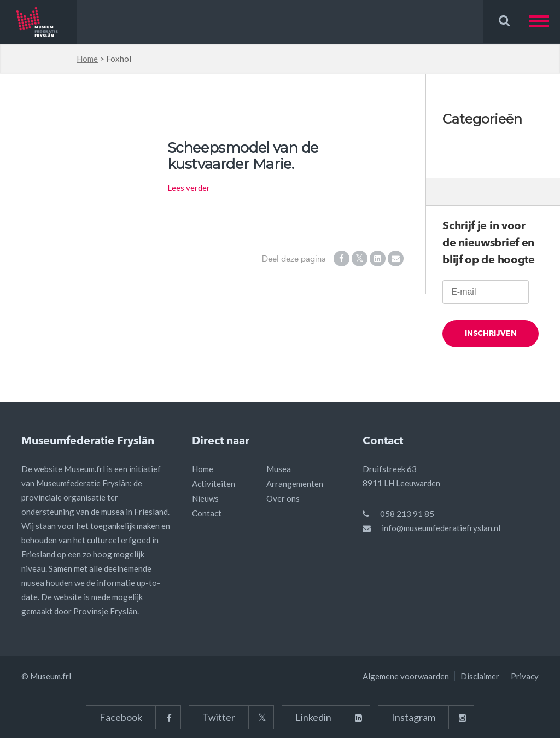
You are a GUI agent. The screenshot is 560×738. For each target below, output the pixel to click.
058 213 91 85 (407, 514)
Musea (279, 469)
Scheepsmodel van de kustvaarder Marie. (243, 156)
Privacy (525, 676)
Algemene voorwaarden (406, 676)
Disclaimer (480, 676)
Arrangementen (295, 484)
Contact (207, 513)
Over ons (283, 498)
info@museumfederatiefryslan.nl (441, 528)
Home (87, 59)
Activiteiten (214, 484)
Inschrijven (491, 339)
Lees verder (189, 188)
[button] (545, 22)
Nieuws (205, 498)
